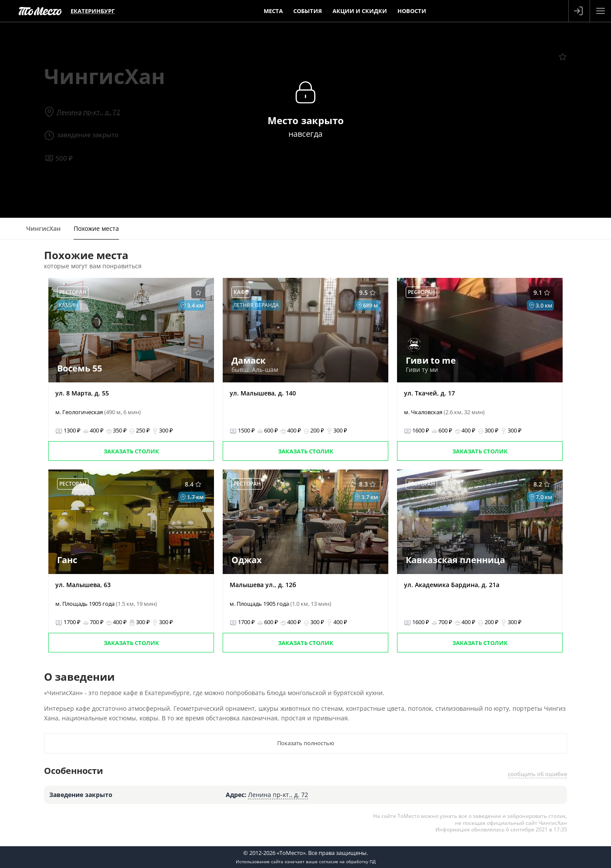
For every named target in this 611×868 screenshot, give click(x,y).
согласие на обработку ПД (347, 861)
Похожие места (96, 228)
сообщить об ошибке (537, 774)
